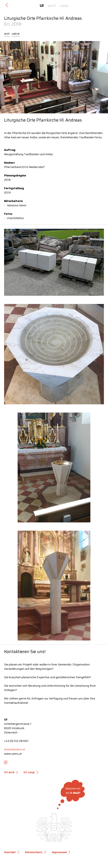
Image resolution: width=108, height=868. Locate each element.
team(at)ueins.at (15, 749)
